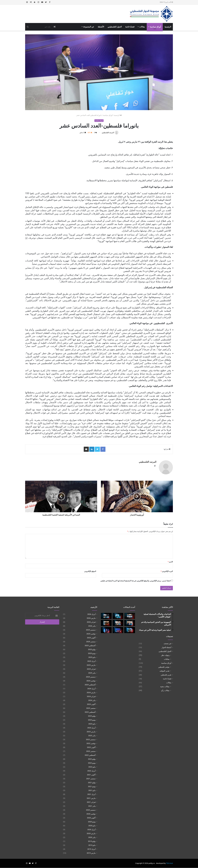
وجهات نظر (165, 655)
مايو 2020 (92, 826)
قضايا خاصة (130, 27)
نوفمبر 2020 (91, 814)
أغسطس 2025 (90, 646)
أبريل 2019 (91, 849)
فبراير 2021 (91, 802)
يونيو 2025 (92, 653)
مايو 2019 (92, 845)
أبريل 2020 (91, 830)
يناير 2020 (92, 837)
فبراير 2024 (91, 696)
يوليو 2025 (92, 650)
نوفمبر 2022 (91, 743)
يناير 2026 (92, 626)
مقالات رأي (165, 690)
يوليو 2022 (92, 759)
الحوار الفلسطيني (115, 27)
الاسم (170, 562)
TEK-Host (169, 863)
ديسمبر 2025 (91, 630)
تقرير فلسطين (166, 675)
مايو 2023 (92, 724)
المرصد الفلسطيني (108, 133)
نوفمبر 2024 (91, 681)
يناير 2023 (92, 736)
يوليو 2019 (92, 841)
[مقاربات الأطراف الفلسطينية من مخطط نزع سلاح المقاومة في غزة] (106, 623)
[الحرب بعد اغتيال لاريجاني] (118, 616)
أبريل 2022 (91, 771)
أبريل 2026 (91, 614)
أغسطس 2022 (90, 755)
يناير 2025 (92, 673)
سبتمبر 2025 (91, 642)
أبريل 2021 (91, 794)
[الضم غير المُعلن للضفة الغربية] (106, 630)
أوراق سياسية (155, 27)
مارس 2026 (91, 618)
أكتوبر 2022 (91, 747)
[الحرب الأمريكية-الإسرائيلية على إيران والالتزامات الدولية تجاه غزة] (106, 616)
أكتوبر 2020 (91, 818)
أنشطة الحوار (166, 647)
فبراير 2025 (91, 669)
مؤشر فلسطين (164, 667)
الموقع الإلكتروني (90, 571)
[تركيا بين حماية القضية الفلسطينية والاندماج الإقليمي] (130, 616)
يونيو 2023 (92, 720)
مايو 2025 (92, 657)
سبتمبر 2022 (91, 751)
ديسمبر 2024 (91, 677)
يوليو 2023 (92, 716)
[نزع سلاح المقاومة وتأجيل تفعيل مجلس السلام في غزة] (130, 630)
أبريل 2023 (91, 728)
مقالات (142, 27)
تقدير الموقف (164, 671)
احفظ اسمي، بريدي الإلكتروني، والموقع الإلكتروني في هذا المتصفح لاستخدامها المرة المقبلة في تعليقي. (135, 581)
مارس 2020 (91, 834)
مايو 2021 (92, 790)
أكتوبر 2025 (91, 638)
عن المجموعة (89, 27)
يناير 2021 (92, 806)
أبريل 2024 (91, 689)
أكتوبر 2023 (91, 704)
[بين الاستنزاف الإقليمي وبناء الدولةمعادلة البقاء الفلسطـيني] (118, 623)
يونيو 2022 (92, 763)
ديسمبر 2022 (91, 740)
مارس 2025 (91, 665)
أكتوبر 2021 (91, 775)
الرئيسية (168, 27)
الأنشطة (101, 27)
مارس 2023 (91, 732)
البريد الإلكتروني (167, 571)
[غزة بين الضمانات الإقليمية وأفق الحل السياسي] (118, 630)
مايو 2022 (92, 767)
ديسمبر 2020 (91, 810)
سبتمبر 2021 (91, 779)
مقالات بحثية (165, 687)
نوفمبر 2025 (91, 634)
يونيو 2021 (92, 787)
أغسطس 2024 (90, 685)
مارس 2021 (91, 798)
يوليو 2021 (92, 783)
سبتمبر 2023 (91, 708)
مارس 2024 (91, 693)
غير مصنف (168, 643)
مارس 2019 (91, 853)
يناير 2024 (92, 700)
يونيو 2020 (92, 822)
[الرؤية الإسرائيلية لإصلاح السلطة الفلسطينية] (130, 623)
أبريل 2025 (91, 661)
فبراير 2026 (91, 622)
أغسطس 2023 (90, 712)
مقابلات (167, 659)
